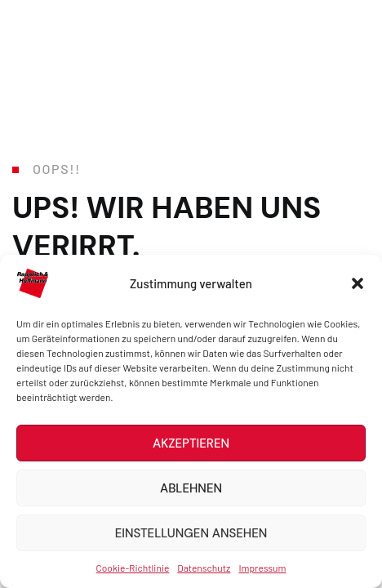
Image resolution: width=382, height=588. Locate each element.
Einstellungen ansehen (191, 533)
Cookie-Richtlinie (133, 568)
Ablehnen (191, 488)
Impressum (262, 568)
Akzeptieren (191, 443)
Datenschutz (204, 568)
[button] (358, 283)
